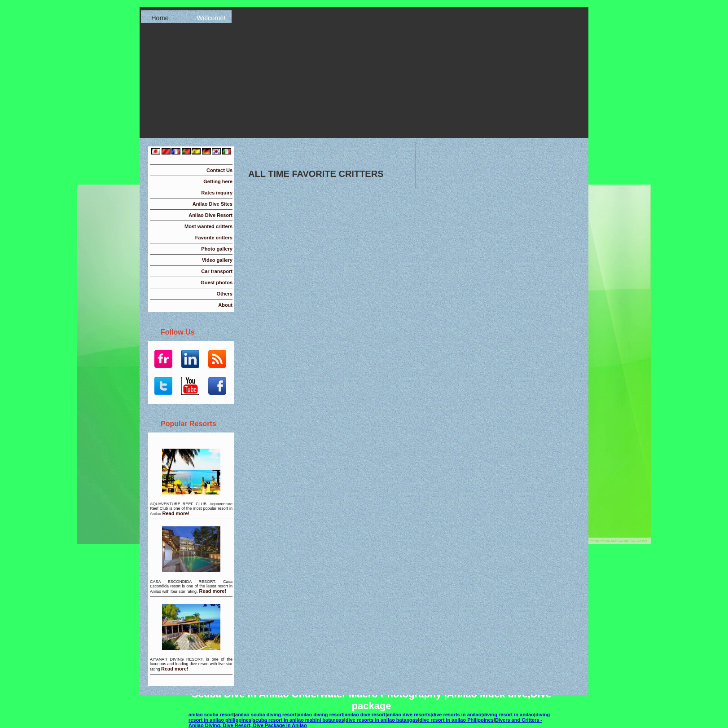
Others (225, 294)
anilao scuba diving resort (266, 715)
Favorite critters (214, 238)
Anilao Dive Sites (213, 204)
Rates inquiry (217, 193)
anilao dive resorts (409, 715)
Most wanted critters (208, 226)
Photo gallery (217, 249)
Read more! (176, 513)
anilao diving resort (320, 715)
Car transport (217, 271)
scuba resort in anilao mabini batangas (298, 720)
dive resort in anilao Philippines (456, 720)
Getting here (218, 181)
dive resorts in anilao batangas (382, 720)
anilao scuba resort (211, 715)
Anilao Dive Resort (211, 215)
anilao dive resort (365, 715)
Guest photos (217, 282)
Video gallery (217, 260)
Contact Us (219, 170)
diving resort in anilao (509, 715)
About (225, 305)
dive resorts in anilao (456, 715)
